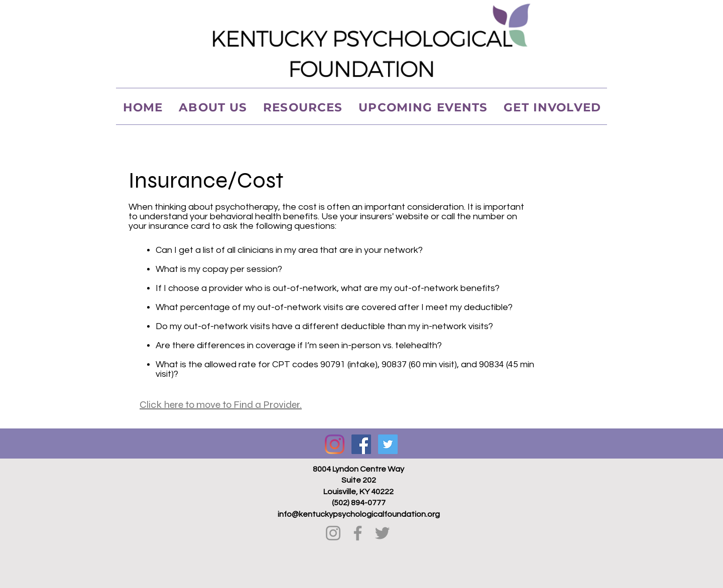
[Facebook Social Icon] (361, 444)
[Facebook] (358, 533)
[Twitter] (382, 533)
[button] (303, 107)
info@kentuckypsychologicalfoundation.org (359, 514)
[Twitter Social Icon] (388, 444)
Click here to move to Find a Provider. (221, 405)
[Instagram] (335, 444)
